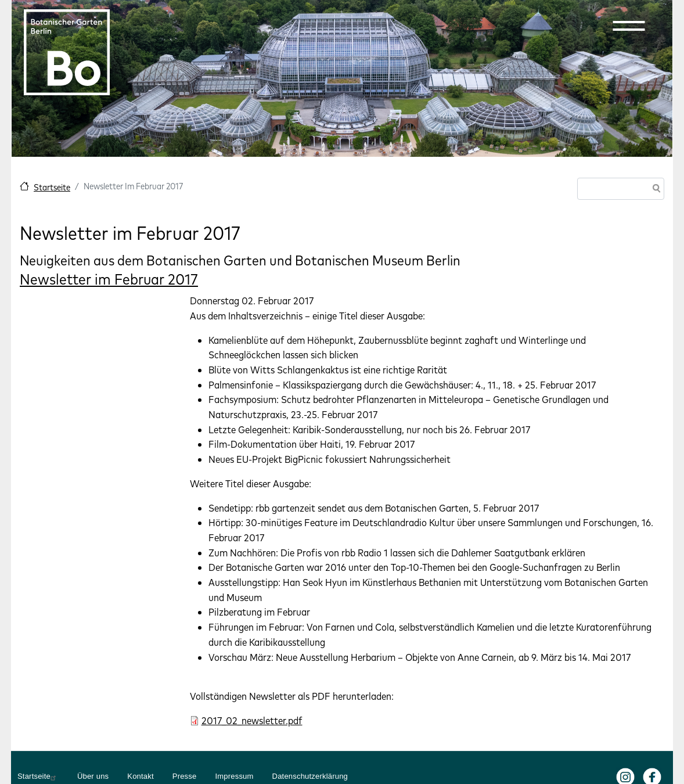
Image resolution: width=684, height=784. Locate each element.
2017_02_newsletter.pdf (252, 720)
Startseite (52, 187)
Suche (654, 190)
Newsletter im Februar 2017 (109, 279)
